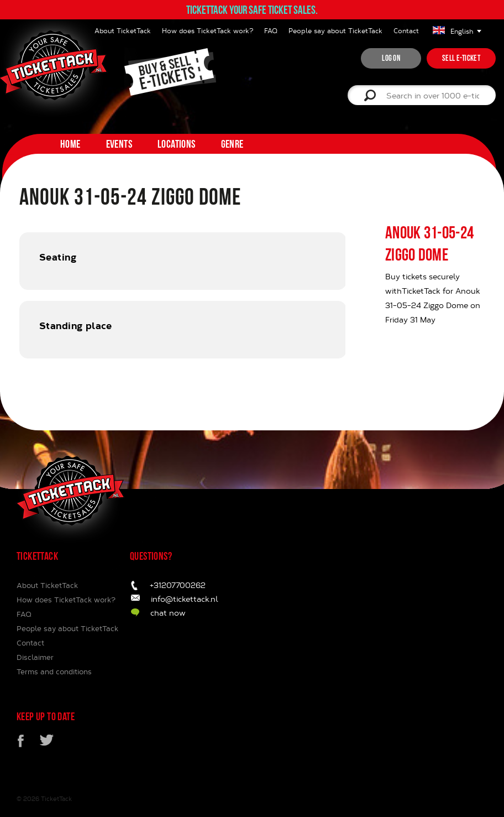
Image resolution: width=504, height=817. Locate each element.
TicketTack (56, 798)
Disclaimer (35, 657)
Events (119, 144)
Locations (177, 144)
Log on (391, 58)
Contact (406, 30)
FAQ (271, 30)
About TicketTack (47, 585)
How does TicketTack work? (208, 30)
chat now (168, 613)
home (70, 144)
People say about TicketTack (335, 30)
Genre (232, 144)
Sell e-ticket (461, 58)
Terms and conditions (54, 672)
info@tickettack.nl (185, 599)
